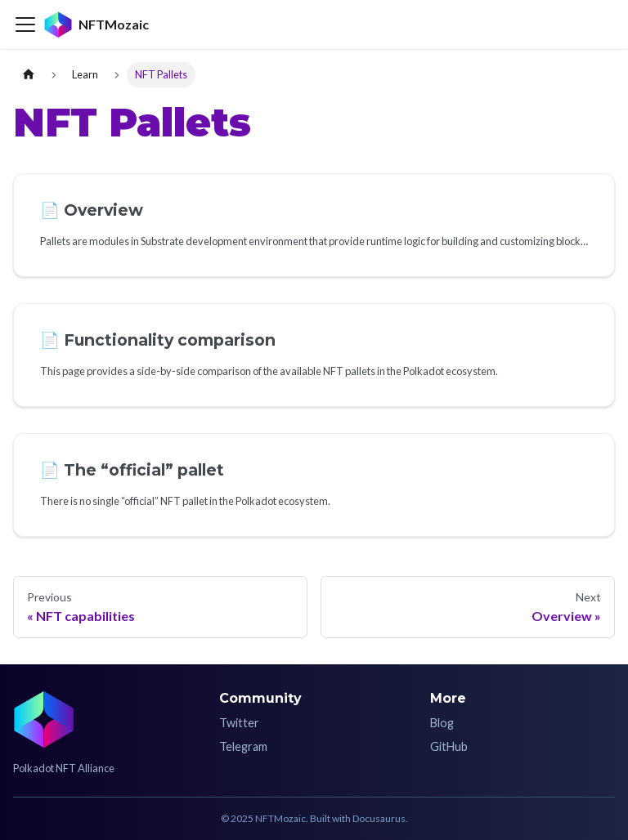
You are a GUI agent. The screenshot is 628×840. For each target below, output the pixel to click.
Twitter (239, 723)
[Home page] (29, 75)
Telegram (243, 746)
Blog (442, 723)
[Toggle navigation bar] (25, 25)
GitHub (449, 746)
